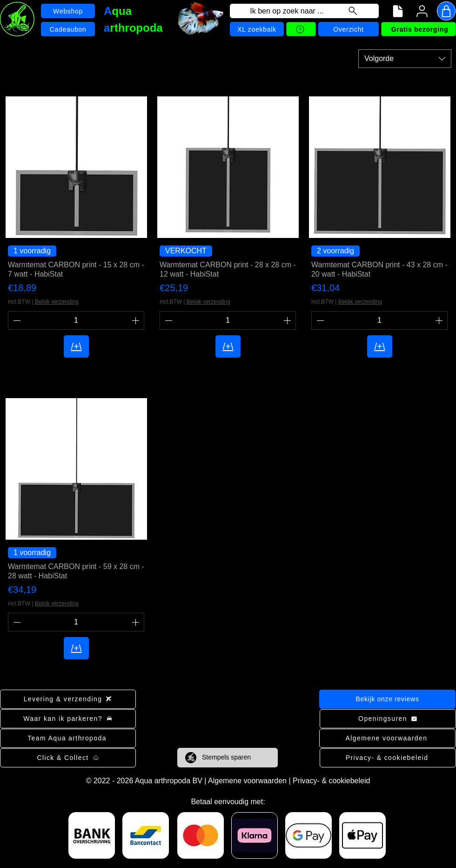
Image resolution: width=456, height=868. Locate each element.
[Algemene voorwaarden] (387, 738)
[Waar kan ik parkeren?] (68, 719)
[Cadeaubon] (68, 29)
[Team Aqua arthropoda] (68, 738)
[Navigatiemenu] (398, 11)
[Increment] (136, 320)
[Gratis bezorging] (419, 29)
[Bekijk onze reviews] (387, 699)
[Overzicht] (349, 29)
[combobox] (405, 59)
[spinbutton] (76, 320)
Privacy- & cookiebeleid (331, 781)
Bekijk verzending (57, 302)
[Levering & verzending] (68, 699)
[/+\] (77, 346)
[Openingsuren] (388, 719)
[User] (422, 11)
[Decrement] (16, 320)
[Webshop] (68, 11)
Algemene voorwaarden (247, 781)
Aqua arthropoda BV (169, 781)
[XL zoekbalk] (257, 29)
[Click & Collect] (68, 758)
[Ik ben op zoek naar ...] (304, 11)
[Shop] (446, 11)
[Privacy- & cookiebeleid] (388, 758)
